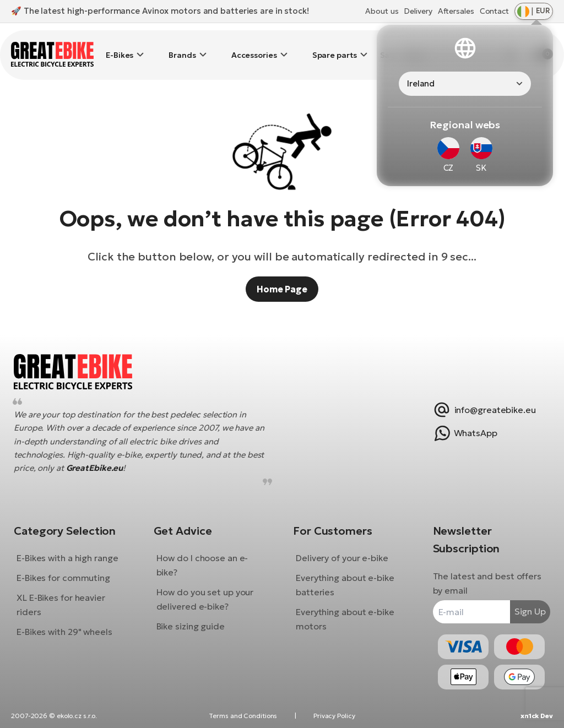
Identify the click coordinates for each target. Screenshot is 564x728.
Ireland (421, 83)
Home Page (282, 273)
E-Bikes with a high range (76, 550)
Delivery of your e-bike (342, 550)
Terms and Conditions (243, 716)
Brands (182, 47)
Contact (494, 11)
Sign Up (522, 604)
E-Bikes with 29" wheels (73, 624)
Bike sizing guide (194, 618)
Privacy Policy (334, 716)
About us (382, 11)
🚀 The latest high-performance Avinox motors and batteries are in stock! (160, 11)
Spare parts (335, 47)
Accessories (254, 47)
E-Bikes (120, 47)
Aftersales (456, 11)
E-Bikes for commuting (72, 570)
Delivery (418, 11)
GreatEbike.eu (122, 460)
